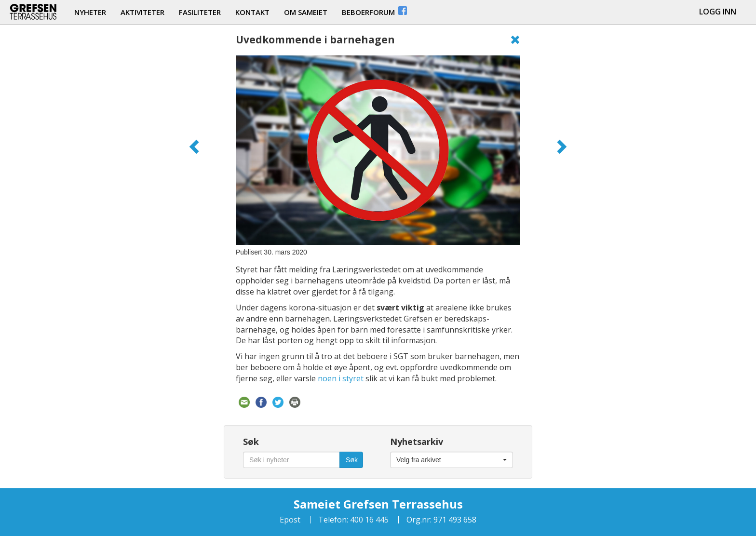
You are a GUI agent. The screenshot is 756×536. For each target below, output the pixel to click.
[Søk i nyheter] (291, 460)
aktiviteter (142, 12)
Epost (290, 520)
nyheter (90, 12)
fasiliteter (200, 12)
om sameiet (306, 12)
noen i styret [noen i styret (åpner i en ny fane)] (341, 378)
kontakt (252, 12)
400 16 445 (368, 520)
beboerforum (375, 11)
